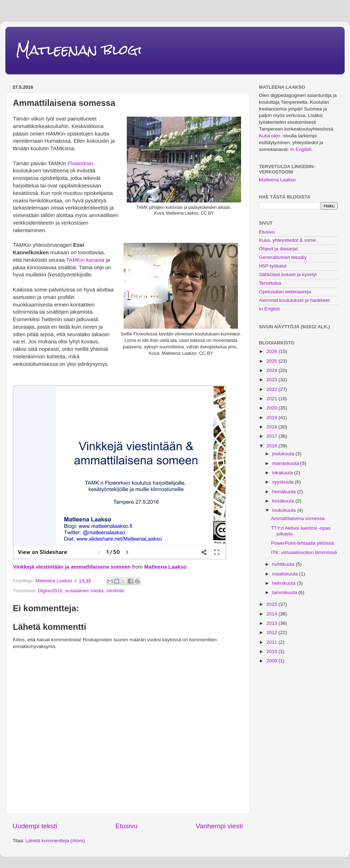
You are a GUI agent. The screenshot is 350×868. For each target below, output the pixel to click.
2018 (272, 427)
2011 (272, 642)
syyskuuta (284, 482)
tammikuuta (285, 592)
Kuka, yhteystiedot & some (287, 240)
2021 (272, 399)
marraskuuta (286, 463)
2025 (272, 361)
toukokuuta (285, 510)
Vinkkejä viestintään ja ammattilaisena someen (72, 567)
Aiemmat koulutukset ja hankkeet (294, 300)
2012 (272, 632)
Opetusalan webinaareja (285, 292)
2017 (272, 436)
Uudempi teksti (35, 826)
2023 (272, 380)
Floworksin (81, 163)
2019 (272, 418)
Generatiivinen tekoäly (283, 257)
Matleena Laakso (166, 567)
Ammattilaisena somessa (298, 518)
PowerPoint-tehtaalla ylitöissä (302, 543)
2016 (272, 446)
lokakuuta (283, 473)
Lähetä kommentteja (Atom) (55, 841)
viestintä (115, 591)
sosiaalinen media (84, 591)
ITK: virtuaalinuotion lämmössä (304, 552)
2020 (272, 408)
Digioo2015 (50, 591)
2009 (272, 661)
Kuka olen (270, 136)
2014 (272, 614)
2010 (272, 651)
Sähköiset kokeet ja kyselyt (288, 274)
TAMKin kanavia (85, 260)
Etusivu (126, 826)
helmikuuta (284, 583)
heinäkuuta (285, 492)
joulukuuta (284, 454)
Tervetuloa (270, 283)
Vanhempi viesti (219, 826)
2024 (272, 370)
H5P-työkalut (273, 266)
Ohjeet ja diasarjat (278, 249)
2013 (272, 623)
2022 (272, 389)
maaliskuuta (286, 574)
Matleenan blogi (79, 50)
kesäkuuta (284, 501)
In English (301, 149)
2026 (272, 351)
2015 (272, 604)
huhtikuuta (284, 564)
